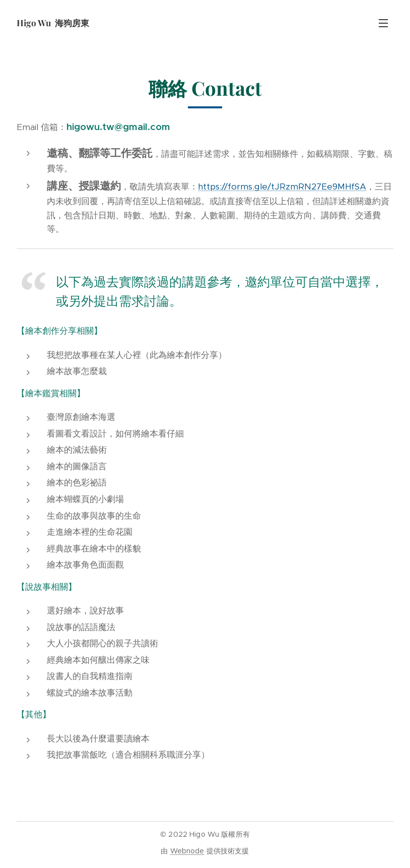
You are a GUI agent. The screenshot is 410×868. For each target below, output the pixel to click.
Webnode (187, 851)
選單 (383, 23)
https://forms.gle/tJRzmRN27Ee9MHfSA (282, 187)
